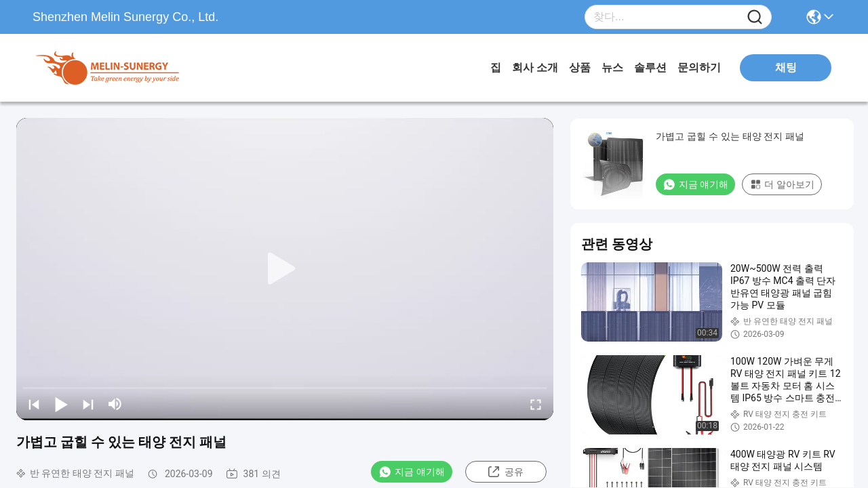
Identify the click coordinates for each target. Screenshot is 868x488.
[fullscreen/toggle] (536, 404)
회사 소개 (535, 67)
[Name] (755, 17)
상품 (580, 67)
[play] (285, 269)
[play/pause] (61, 404)
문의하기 (699, 67)
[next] (88, 404)
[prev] (34, 404)
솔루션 (650, 67)
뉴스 (612, 67)
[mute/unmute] (115, 404)
